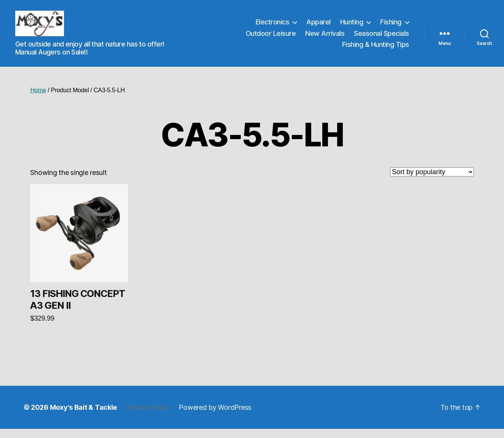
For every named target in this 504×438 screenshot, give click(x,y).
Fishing (391, 26)
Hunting (352, 26)
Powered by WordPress (215, 416)
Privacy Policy (148, 416)
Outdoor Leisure (271, 38)
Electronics (273, 26)
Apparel (318, 26)
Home (38, 99)
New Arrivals (325, 38)
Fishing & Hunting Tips (376, 49)
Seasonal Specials (382, 38)
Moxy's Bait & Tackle (84, 416)
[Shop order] (432, 181)
